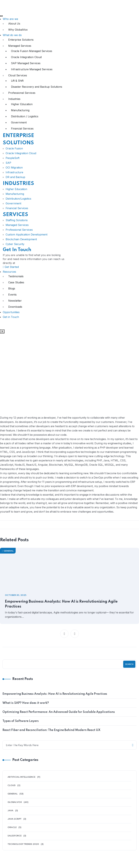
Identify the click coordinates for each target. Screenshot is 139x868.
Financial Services (22, 129)
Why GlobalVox (18, 30)
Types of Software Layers (21, 725)
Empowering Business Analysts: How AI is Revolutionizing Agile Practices (62, 609)
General (8, 555)
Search (129, 669)
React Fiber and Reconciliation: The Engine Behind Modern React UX (51, 735)
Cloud (12, 790)
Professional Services (22, 93)
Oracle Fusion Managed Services (32, 51)
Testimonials (16, 276)
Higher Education (22, 104)
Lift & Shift (17, 81)
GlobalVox (15, 807)
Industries (14, 99)
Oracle (12, 832)
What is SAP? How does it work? (26, 707)
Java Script (15, 823)
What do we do (12, 35)
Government (19, 122)
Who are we (10, 19)
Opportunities (11, 312)
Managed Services (20, 46)
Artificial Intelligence (21, 782)
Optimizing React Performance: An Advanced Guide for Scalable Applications (59, 716)
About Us (14, 24)
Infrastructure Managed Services (32, 69)
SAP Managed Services (26, 63)
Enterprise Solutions (21, 40)
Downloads (15, 307)
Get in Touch (11, 317)
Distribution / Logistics (25, 116)
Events (12, 295)
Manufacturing (20, 110)
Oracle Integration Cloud (26, 57)
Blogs (12, 288)
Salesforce (15, 840)
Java (10, 815)
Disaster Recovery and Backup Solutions (37, 87)
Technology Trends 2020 (23, 849)
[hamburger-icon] (1, 16)
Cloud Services (18, 75)
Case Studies (16, 282)
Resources (9, 272)
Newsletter (15, 301)
